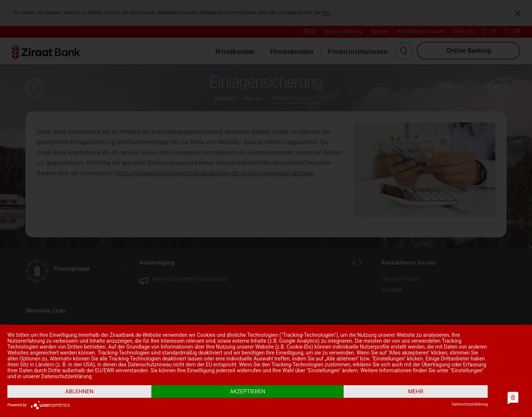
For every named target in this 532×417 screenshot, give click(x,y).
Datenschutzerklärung (470, 404)
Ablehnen (79, 391)
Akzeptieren (248, 391)
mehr (416, 391)
